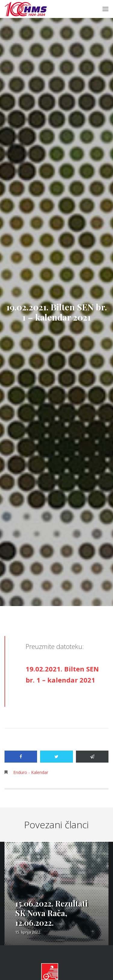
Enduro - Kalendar (31, 772)
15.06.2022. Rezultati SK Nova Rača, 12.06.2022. (51, 913)
